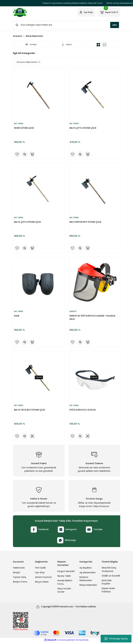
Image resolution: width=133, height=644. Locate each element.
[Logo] (20, 12)
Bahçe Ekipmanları (34, 36)
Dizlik (17, 317)
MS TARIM (19, 124)
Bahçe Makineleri (88, 587)
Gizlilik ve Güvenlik (111, 578)
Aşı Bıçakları (86, 570)
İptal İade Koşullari (107, 584)
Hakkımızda (19, 570)
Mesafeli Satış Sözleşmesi (109, 571)
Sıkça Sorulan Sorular (64, 592)
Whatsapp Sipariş (116, 639)
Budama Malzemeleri (86, 581)
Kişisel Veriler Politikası (108, 592)
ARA (115, 25)
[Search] (67, 25)
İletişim (17, 574)
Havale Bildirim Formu (65, 584)
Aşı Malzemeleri (88, 574)
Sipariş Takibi (64, 578)
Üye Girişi (40, 574)
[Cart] (108, 12)
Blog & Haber (42, 584)
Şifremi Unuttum (44, 579)
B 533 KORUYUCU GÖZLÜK (83, 411)
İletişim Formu (20, 584)
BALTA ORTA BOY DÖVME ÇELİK (30, 411)
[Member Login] (83, 12)
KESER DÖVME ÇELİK (25, 128)
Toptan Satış (20, 579)
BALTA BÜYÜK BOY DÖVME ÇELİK (86, 222)
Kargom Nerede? (66, 573)
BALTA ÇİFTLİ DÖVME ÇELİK (83, 128)
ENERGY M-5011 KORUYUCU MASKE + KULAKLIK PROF (93, 318)
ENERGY (74, 312)
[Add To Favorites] (18, 154)
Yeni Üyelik (40, 570)
